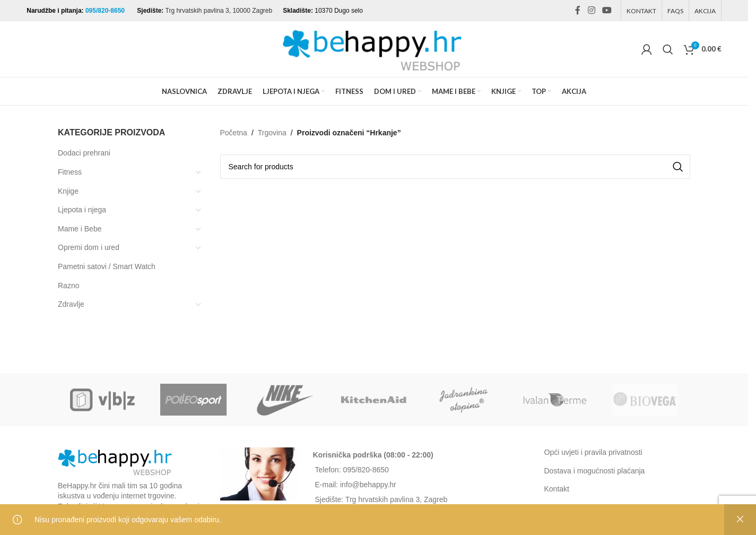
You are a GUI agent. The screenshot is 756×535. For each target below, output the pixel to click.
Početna (234, 133)
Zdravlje (71, 304)
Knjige (68, 191)
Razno (68, 286)
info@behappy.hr (368, 485)
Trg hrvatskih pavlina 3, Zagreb (396, 499)
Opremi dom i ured (89, 247)
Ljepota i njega (82, 210)
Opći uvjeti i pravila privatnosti (593, 452)
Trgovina (272, 133)
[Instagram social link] (591, 10)
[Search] (668, 49)
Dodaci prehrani (84, 153)
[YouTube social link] (607, 10)
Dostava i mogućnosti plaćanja (595, 471)
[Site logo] (374, 48)
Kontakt (557, 489)
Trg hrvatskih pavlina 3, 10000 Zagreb (219, 11)
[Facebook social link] (578, 10)
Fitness (70, 172)
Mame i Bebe (80, 229)
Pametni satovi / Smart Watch (107, 266)
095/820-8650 (106, 11)
